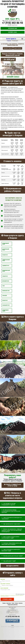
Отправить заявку (7, 599)
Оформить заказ (13, 32)
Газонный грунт (6, 305)
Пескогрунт (5, 300)
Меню (22, 38)
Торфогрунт (5, 276)
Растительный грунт (6, 250)
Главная (4, 603)
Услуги (13, 603)
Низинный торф (6, 291)
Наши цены (9, 603)
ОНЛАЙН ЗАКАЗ (13, 77)
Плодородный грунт (6, 244)
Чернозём (5, 296)
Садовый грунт (6, 266)
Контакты (21, 603)
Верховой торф (6, 281)
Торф (3, 286)
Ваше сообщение (4, 588)
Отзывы (16, 603)
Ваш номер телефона (5, 584)
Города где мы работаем (13, 605)
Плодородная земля (5, 311)
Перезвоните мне (13, 28)
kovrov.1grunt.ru (11, 39)
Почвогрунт (5, 255)
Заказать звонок (8, 48)
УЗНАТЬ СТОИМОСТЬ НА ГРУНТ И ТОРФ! (12, 485)
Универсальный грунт (6, 260)
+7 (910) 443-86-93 (12, 23)
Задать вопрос (18, 48)
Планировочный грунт (6, 271)
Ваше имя (3, 579)
